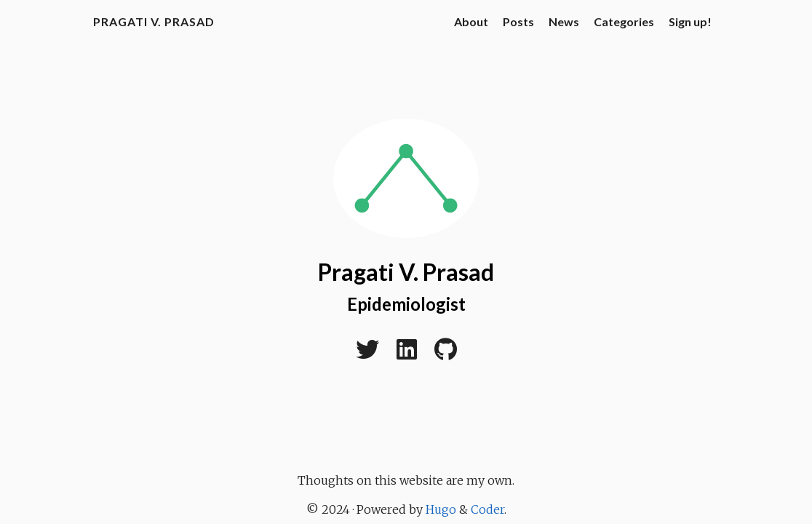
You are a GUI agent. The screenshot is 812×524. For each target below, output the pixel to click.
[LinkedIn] (407, 354)
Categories (624, 21)
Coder (487, 509)
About (471, 21)
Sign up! (690, 21)
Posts (518, 21)
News (564, 21)
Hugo (441, 509)
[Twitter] (367, 354)
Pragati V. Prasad (154, 21)
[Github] (446, 354)
